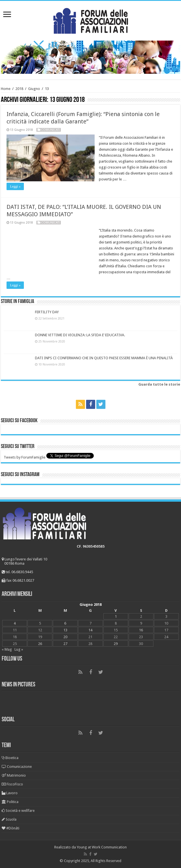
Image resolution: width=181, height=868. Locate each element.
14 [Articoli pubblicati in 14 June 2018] (90, 630)
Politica (10, 802)
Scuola (9, 819)
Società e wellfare (18, 811)
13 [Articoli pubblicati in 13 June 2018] (65, 630)
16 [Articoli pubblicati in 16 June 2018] (141, 630)
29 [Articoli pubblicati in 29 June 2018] (116, 644)
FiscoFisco (12, 784)
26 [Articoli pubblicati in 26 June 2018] (40, 644)
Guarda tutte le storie (159, 384)
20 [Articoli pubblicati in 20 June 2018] (65, 637)
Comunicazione (17, 767)
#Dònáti (11, 828)
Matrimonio (14, 775)
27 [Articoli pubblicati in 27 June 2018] (65, 644)
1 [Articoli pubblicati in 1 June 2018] (116, 616)
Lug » (19, 649)
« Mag (7, 649)
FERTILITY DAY (47, 312)
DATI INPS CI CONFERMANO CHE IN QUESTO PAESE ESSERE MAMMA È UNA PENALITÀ (104, 358)
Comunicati (50, 130)
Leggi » (15, 186)
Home (6, 89)
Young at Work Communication (102, 847)
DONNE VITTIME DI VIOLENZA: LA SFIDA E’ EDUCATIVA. (80, 335)
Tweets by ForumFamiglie (25, 457)
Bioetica (10, 758)
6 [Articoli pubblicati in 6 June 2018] (65, 623)
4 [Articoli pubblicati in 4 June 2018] (15, 623)
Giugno (34, 89)
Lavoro (10, 793)
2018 (19, 89)
